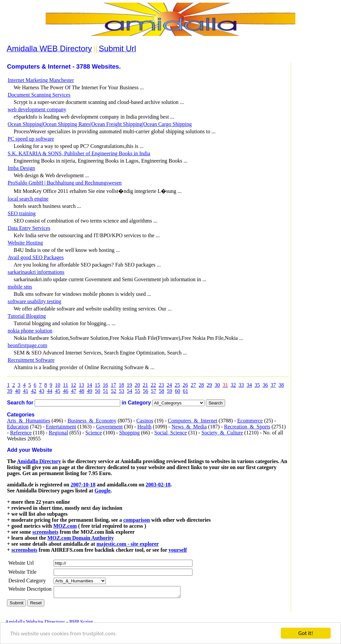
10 (58, 385)
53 (122, 391)
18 (121, 385)
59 (170, 391)
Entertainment (61, 427)
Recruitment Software (31, 360)
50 (98, 391)
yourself (178, 550)
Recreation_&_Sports (247, 427)
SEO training (22, 213)
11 (65, 385)
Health (144, 427)
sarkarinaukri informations (36, 272)
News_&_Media (189, 427)
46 (66, 391)
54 (130, 391)
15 (97, 385)
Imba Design (21, 168)
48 (82, 391)
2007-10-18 (83, 485)
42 (34, 391)
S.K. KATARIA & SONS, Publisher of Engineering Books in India (79, 153)
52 (114, 391)
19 (129, 385)
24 (169, 385)
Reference (21, 433)
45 (58, 391)
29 (209, 385)
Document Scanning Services (39, 95)
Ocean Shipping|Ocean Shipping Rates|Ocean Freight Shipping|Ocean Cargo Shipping (100, 124)
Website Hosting (25, 243)
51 (106, 391)
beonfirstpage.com (27, 345)
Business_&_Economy (92, 421)
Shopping (129, 433)
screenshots (45, 532)
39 (10, 391)
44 (50, 391)
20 (137, 385)
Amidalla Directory (39, 461)
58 (162, 391)
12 (73, 385)
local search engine (28, 199)
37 (273, 385)
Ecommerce (250, 421)
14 (89, 385)
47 (74, 391)
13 (81, 385)
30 (217, 385)
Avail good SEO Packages (36, 257)
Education (18, 427)
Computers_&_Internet (192, 421)
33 (241, 385)
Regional (59, 433)
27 (193, 385)
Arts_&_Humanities (29, 421)
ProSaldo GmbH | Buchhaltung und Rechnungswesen (65, 183)
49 (90, 391)
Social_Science (170, 433)
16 (105, 385)
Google (103, 491)
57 (154, 391)
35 (257, 385)
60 (177, 391)
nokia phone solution (30, 331)
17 (113, 385)
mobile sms (20, 287)
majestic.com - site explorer (128, 544)
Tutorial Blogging (27, 316)
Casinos (145, 421)
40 (18, 391)
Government (109, 427)
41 (26, 391)
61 (185, 391)
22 (153, 385)
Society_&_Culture (222, 433)
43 (42, 391)
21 (145, 385)
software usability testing (34, 301)
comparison (137, 520)
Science (94, 433)
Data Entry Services (29, 228)
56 (146, 391)
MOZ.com (65, 526)
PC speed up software (31, 139)
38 (281, 385)
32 (233, 385)
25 (177, 385)
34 (249, 385)
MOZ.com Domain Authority (81, 538)
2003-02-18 (158, 485)
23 (161, 385)
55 (138, 391)
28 (201, 385)
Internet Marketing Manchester (41, 80)
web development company (37, 109)
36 (265, 385)
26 (185, 385)
